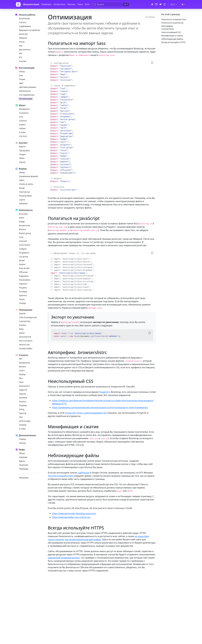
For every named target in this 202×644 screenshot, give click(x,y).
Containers (24, 113)
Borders (23, 367)
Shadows (23, 405)
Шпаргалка (59, 4)
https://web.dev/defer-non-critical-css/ (71, 517)
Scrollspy (23, 292)
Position (23, 325)
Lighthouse (84, 473)
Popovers (23, 284)
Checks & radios (26, 184)
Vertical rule (24, 345)
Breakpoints (24, 109)
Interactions (24, 386)
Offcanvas (23, 272)
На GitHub (150, 17)
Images (22, 154)
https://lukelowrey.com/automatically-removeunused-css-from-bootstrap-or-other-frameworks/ (100, 407)
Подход (22, 439)
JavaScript (23, 34)
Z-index (22, 132)
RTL (21, 57)
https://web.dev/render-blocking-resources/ (74, 513)
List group (24, 257)
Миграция (24, 478)
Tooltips (22, 303)
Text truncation (26, 341)
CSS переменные (27, 95)
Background (24, 363)
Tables (22, 158)
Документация (31, 4)
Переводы (24, 469)
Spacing (23, 413)
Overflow (23, 398)
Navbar (22, 264)
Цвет (21, 83)
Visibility (23, 425)
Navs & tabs (24, 268)
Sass (21, 75)
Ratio (21, 329)
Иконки (71, 4)
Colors (22, 370)
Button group (25, 233)
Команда (23, 457)
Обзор (22, 71)
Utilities (22, 128)
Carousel (23, 241)
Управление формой (29, 176)
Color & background (28, 317)
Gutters (22, 125)
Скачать (23, 22)
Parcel (22, 42)
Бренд (22, 461)
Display (22, 374)
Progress (23, 288)
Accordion (24, 214)
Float (21, 382)
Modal (22, 260)
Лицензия (24, 465)
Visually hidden (26, 348)
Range (22, 188)
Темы (80, 4)
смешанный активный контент (64, 558)
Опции (22, 79)
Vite (21, 46)
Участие (23, 61)
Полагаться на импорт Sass (174, 19)
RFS (21, 53)
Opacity (22, 394)
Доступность (25, 50)
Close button (25, 245)
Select (22, 180)
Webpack (23, 38)
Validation (23, 203)
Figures (22, 162)
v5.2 (174, 4)
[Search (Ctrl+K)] (111, 4)
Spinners (23, 295)
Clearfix (22, 313)
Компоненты (25, 91)
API (21, 359)
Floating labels (25, 196)
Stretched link (25, 337)
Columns (23, 121)
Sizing (22, 409)
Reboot (22, 147)
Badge (22, 222)
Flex (21, 378)
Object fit (23, 390)
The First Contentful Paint (61, 476)
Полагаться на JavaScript (172, 23)
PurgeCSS (104, 392)
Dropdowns (24, 253)
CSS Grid (23, 136)
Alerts (22, 218)
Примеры (46, 4)
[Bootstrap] (18, 4)
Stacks (22, 333)
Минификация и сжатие (172, 36)
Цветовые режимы (28, 87)
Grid (21, 117)
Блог (87, 4)
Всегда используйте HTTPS (173, 42)
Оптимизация (26, 99)
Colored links (25, 321)
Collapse (23, 249)
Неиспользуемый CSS (171, 32)
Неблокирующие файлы (172, 39)
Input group (24, 192)
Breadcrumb (25, 225)
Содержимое (25, 26)
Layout (22, 200)
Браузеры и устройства (30, 30)
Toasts (22, 299)
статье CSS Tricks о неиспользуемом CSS (86, 413)
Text (21, 417)
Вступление (24, 18)
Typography (24, 150)
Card (21, 237)
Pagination (24, 276)
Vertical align (25, 421)
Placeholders (25, 280)
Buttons (23, 229)
